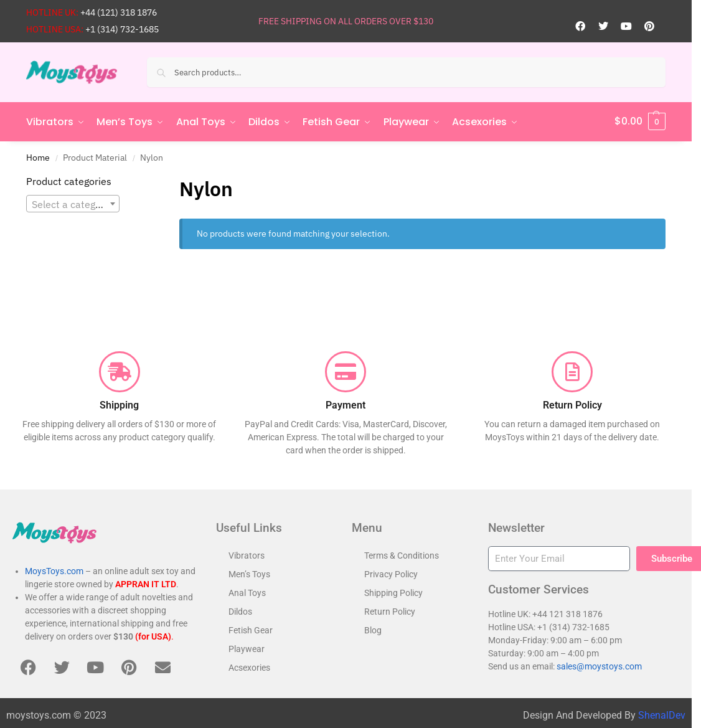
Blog (373, 630)
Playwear (247, 648)
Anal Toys (247, 592)
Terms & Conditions (402, 555)
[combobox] (73, 203)
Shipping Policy (393, 592)
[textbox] (73, 204)
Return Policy (390, 611)
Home (38, 156)
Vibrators (247, 555)
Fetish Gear (251, 630)
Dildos (240, 611)
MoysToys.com (54, 570)
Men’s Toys (249, 574)
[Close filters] (139, 181)
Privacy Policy (391, 574)
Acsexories (249, 667)
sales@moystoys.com (599, 666)
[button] (640, 121)
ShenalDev (662, 714)
